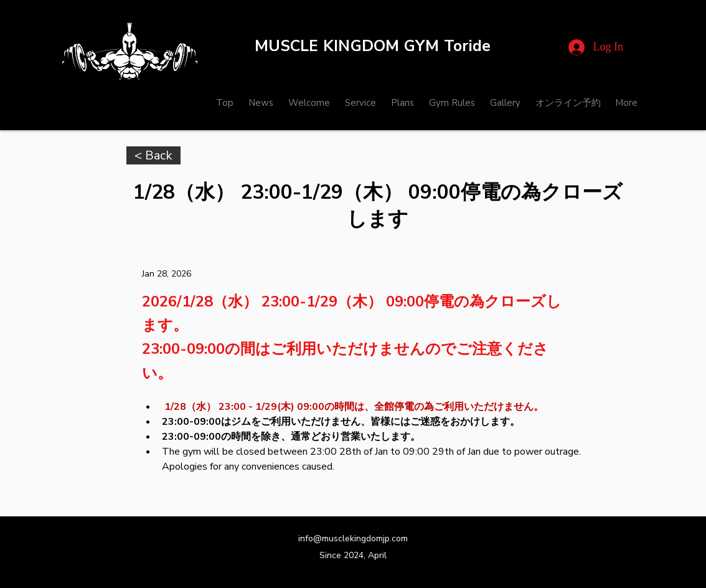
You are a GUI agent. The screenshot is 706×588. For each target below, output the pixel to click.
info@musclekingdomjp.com (353, 538)
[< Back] (153, 155)
